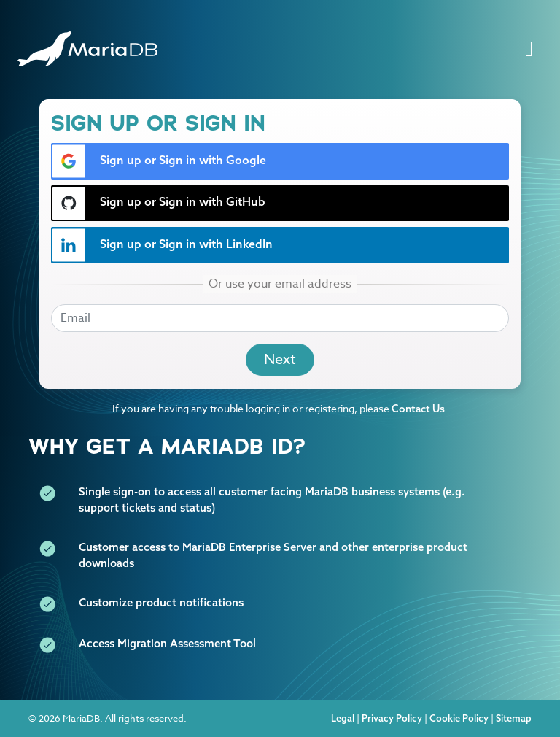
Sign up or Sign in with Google (159, 161)
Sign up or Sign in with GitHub (159, 203)
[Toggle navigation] (529, 49)
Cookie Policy (459, 718)
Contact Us (418, 409)
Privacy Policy (392, 718)
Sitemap (514, 718)
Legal (343, 718)
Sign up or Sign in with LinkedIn (162, 245)
